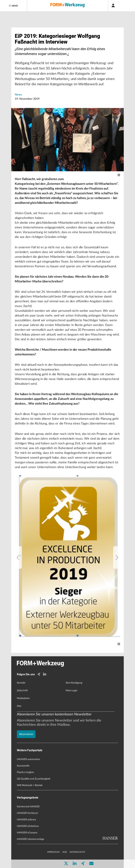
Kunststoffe (23, 766)
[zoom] (119, 175)
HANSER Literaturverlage (30, 839)
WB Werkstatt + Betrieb (30, 785)
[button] (67, 557)
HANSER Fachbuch (27, 813)
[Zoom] (119, 644)
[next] (117, 557)
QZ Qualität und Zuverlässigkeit (34, 779)
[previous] (18, 557)
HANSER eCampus (27, 833)
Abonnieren (26, 734)
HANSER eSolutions (28, 826)
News (18, 95)
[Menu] (14, 6)
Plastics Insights (25, 772)
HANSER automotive (28, 759)
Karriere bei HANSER (28, 807)
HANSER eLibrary (26, 820)
